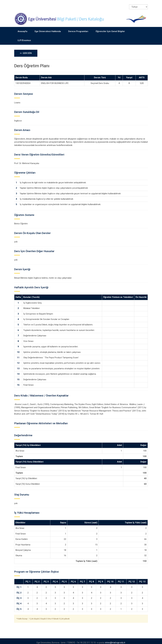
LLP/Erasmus (24, 37)
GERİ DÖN (26, 50)
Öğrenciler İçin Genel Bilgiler (110, 29)
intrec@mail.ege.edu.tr (115, 640)
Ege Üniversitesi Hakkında (48, 29)
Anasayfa (22, 29)
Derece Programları (78, 29)
